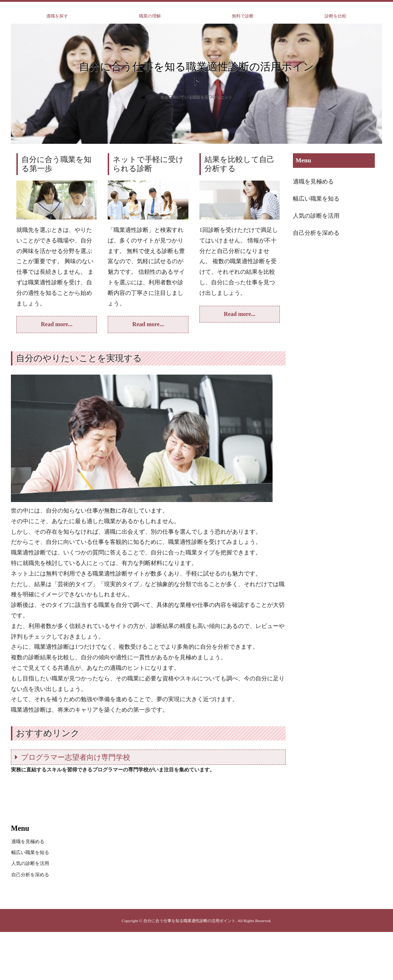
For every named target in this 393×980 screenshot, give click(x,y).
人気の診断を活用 (316, 216)
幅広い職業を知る (316, 199)
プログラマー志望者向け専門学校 (76, 757)
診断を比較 (336, 16)
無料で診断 (243, 16)
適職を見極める (313, 181)
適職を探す (57, 16)
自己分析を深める (316, 233)
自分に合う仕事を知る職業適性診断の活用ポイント (196, 74)
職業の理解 (150, 16)
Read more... (57, 324)
